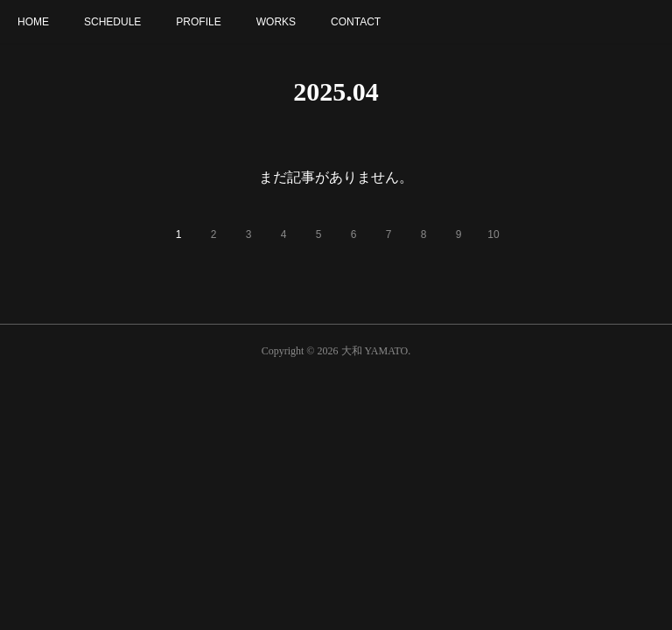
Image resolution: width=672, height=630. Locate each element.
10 (493, 234)
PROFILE (198, 22)
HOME (33, 22)
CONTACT (356, 22)
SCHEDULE (112, 22)
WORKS (276, 22)
